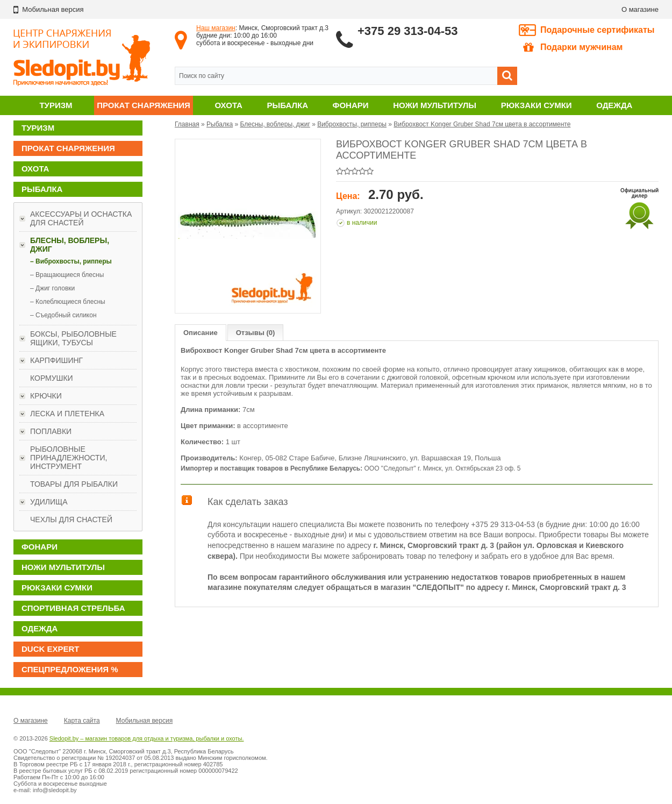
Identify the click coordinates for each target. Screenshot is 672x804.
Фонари (351, 105)
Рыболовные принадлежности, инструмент (69, 458)
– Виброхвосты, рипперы (71, 261)
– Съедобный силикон (63, 315)
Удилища (49, 502)
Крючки (46, 396)
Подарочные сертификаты (598, 30)
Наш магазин (216, 28)
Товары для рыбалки (74, 484)
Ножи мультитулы (435, 105)
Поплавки (51, 431)
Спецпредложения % (70, 669)
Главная (187, 124)
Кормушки (52, 378)
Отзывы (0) (256, 333)
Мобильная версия (145, 721)
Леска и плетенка (67, 414)
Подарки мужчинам (573, 47)
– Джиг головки (52, 288)
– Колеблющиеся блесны (68, 302)
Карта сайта (82, 721)
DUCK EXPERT (51, 649)
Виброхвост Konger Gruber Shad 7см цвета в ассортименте (482, 124)
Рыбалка (288, 105)
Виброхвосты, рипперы (352, 124)
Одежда (614, 105)
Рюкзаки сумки (537, 105)
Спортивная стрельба (73, 608)
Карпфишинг (56, 360)
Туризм (56, 105)
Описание (201, 333)
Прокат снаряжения (144, 105)
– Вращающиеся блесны (67, 275)
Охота (229, 105)
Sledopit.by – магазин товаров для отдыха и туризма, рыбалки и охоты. (147, 738)
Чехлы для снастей (71, 520)
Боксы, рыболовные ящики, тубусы (73, 338)
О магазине (640, 9)
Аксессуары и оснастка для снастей (81, 218)
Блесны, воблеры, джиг (70, 245)
